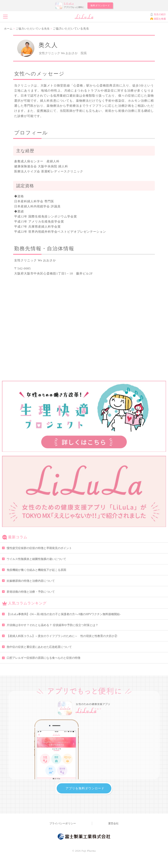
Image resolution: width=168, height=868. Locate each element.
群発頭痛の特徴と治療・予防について (31, 592)
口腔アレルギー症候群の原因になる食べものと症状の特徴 (44, 658)
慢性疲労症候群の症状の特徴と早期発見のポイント (39, 548)
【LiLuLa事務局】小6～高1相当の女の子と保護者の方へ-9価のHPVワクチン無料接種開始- (64, 614)
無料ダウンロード (100, 5)
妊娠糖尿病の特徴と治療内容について (31, 581)
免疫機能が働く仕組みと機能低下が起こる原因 (36, 570)
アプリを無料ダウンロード (85, 788)
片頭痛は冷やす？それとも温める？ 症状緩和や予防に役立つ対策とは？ (52, 625)
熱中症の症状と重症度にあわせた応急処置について (39, 647)
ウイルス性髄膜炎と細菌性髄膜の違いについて (36, 559)
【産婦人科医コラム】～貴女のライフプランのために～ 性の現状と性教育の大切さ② (62, 636)
